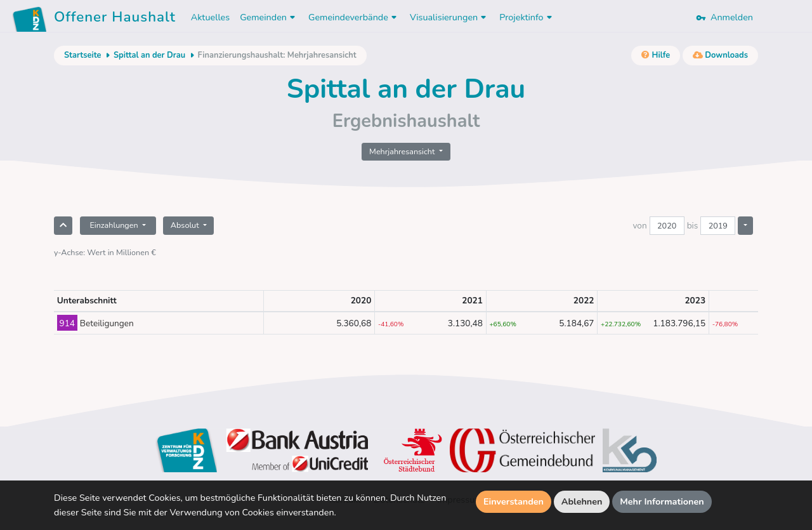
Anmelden (724, 17)
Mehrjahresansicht (403, 151)
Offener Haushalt (115, 19)
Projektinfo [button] (527, 17)
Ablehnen (582, 501)
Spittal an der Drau (149, 55)
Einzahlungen (115, 225)
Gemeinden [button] (269, 17)
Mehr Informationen (662, 501)
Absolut (186, 225)
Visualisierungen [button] (449, 17)
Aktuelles (210, 17)
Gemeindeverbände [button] (354, 17)
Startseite (82, 55)
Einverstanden (514, 501)
